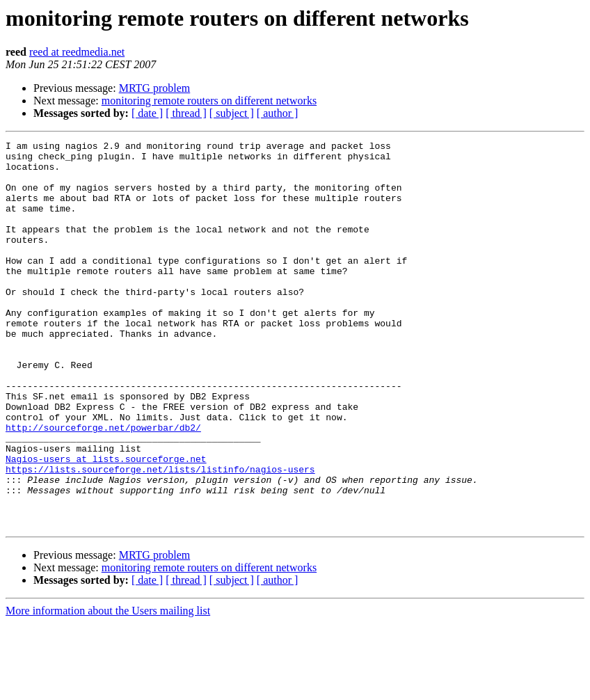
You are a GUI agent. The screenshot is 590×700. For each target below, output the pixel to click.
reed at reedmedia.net (77, 52)
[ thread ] (186, 113)
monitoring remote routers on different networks (209, 101)
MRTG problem (155, 88)
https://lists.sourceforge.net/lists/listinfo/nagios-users (160, 536)
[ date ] (147, 113)
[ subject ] (232, 113)
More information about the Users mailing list (108, 688)
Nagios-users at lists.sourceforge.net (106, 523)
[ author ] (278, 113)
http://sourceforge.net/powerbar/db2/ (103, 486)
